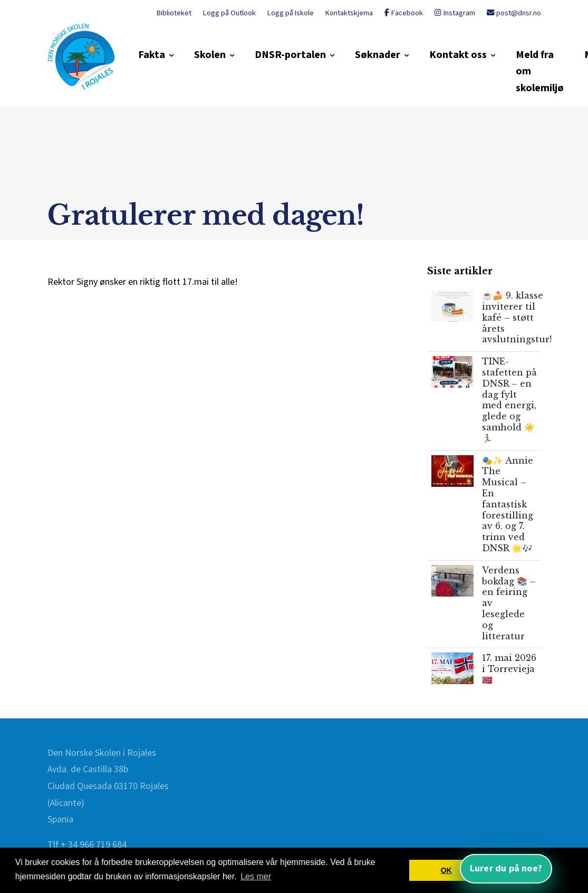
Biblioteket (174, 13)
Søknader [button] (378, 55)
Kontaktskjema (349, 13)
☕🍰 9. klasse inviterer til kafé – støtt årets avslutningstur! (517, 317)
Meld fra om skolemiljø (540, 71)
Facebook (404, 13)
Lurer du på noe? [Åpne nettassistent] (506, 868)
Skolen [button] (210, 55)
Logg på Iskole (291, 13)
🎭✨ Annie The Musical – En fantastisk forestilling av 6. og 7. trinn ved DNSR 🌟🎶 (508, 504)
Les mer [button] (256, 876)
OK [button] (446, 870)
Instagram (455, 13)
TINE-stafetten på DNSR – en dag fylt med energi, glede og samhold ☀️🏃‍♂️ (509, 400)
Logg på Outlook (229, 13)
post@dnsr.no (514, 13)
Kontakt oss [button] (458, 55)
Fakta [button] (152, 55)
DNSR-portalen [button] (290, 55)
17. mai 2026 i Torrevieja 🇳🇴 (509, 669)
